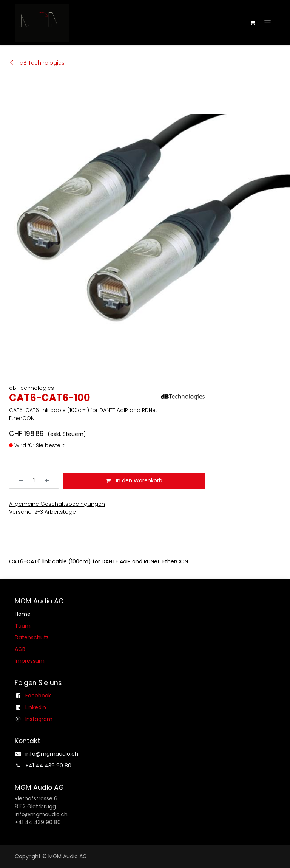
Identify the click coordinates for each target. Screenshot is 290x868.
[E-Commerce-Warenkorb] (253, 23)
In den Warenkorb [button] (134, 480)
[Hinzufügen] (49, 481)
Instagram (39, 719)
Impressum (30, 661)
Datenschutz (32, 637)
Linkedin (36, 707)
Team (23, 626)
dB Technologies (37, 63)
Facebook (38, 696)
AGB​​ (20, 649)
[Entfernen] (19, 481)
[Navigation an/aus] (268, 23)
